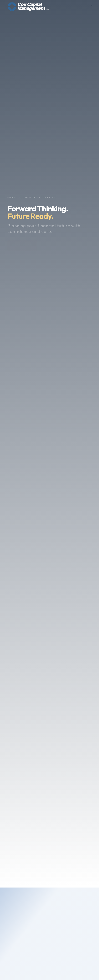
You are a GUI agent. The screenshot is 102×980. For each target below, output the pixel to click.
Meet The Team (24, 935)
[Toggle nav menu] (92, 7)
